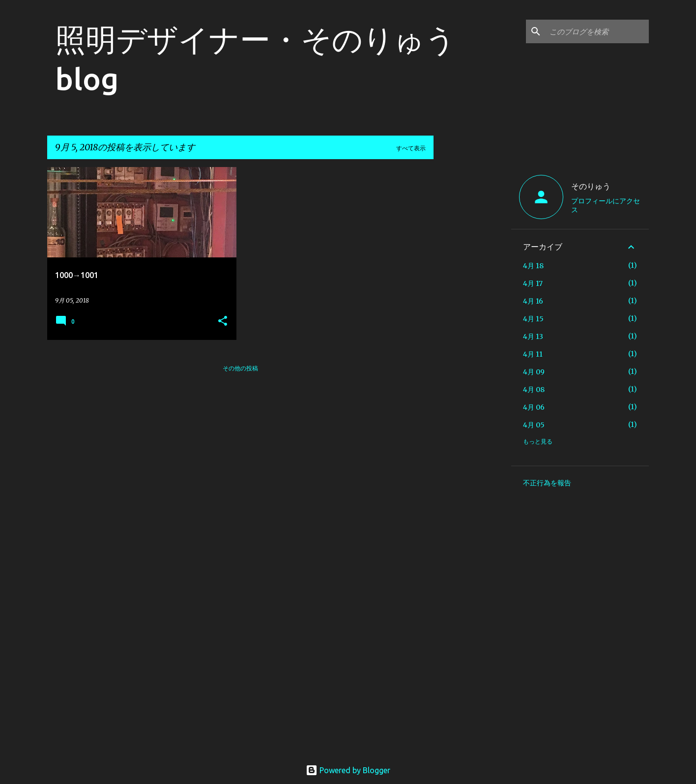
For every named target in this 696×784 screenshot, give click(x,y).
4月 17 (533, 283)
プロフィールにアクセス (606, 205)
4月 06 (534, 407)
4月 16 (533, 301)
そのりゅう (591, 186)
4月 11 (533, 354)
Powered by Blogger (348, 770)
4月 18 (533, 266)
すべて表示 (411, 148)
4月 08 (534, 390)
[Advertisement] (472, 314)
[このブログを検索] (597, 31)
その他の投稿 (240, 368)
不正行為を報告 (547, 483)
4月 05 (534, 425)
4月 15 (533, 319)
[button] (223, 322)
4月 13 (533, 336)
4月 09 (534, 372)
